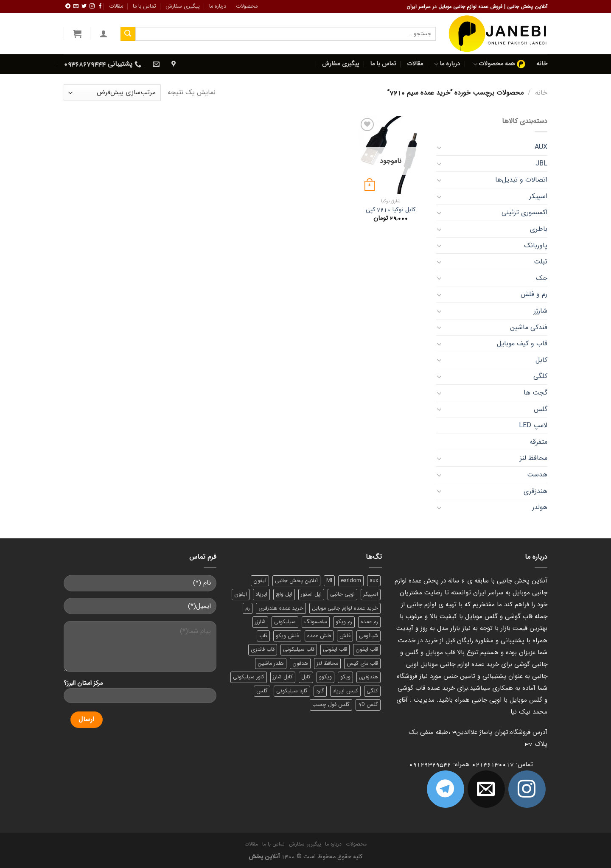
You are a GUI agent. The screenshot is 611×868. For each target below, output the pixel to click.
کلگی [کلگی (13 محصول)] (372, 691)
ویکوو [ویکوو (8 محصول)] (325, 677)
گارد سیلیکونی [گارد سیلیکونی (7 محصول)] (292, 691)
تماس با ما (144, 6)
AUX (541, 147)
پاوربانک (536, 245)
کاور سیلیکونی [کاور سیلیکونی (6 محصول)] (249, 677)
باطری (539, 229)
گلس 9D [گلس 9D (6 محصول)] (368, 705)
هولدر (540, 507)
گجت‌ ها (535, 393)
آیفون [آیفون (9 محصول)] (260, 581)
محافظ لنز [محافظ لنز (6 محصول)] (327, 664)
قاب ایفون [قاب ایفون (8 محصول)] (367, 650)
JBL (541, 164)
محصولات (247, 6)
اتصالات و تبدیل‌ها (521, 180)
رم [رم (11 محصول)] (248, 608)
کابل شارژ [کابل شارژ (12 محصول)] (283, 677)
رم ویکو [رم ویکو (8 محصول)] (344, 622)
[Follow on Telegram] (68, 6)
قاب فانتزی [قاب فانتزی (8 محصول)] (263, 650)
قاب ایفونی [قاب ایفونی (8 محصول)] (335, 650)
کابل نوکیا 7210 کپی (391, 210)
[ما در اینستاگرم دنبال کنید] (92, 6)
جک (542, 278)
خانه (542, 64)
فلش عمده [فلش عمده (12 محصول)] (319, 636)
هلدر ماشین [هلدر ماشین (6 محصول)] (271, 664)
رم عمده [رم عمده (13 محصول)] (369, 622)
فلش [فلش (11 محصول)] (345, 636)
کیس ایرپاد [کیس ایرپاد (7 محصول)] (345, 691)
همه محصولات (499, 64)
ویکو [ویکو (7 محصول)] (345, 677)
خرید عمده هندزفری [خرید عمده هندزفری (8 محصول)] (281, 608)
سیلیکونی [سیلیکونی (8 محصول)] (285, 622)
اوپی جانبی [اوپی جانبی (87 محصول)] (342, 594)
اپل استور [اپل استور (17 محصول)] (311, 594)
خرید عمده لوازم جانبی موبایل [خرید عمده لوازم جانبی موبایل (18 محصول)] (345, 608)
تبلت (541, 262)
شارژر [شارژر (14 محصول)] (260, 622)
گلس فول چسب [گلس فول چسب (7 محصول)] (331, 705)
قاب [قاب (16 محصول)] (263, 636)
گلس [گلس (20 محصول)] (262, 691)
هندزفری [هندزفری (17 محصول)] (369, 677)
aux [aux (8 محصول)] (374, 581)
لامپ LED (533, 425)
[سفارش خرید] (112, 93)
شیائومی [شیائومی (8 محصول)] (369, 636)
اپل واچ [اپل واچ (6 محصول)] (284, 594)
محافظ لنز (534, 458)
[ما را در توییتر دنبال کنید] (84, 6)
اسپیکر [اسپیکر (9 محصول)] (371, 594)
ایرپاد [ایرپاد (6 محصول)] (261, 594)
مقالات (116, 6)
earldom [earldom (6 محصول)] (351, 581)
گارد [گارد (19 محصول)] (320, 691)
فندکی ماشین (529, 327)
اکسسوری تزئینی (524, 212)
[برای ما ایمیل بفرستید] (76, 6)
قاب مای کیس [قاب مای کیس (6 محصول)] (362, 664)
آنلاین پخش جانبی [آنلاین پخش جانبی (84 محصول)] (296, 581)
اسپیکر (538, 196)
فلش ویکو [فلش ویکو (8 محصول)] (287, 636)
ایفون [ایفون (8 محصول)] (241, 594)
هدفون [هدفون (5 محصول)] (300, 664)
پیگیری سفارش (183, 6)
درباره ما (218, 6)
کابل (541, 360)
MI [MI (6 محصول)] (329, 581)
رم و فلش (534, 294)
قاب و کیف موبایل (522, 343)
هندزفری (535, 491)
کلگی (540, 376)
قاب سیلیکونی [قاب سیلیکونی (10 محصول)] (299, 650)
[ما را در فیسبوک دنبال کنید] (100, 6)
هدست (537, 475)
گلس (541, 409)
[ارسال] (128, 34)
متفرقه (538, 442)
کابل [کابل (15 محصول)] (306, 677)
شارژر (541, 311)
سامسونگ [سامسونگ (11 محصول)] (316, 622)
